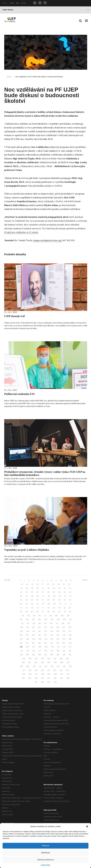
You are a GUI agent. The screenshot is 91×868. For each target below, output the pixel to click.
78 (48, 608)
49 (54, 596)
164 (70, 643)
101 (68, 616)
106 (46, 619)
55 (32, 600)
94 (28, 616)
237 (49, 678)
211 (40, 666)
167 (34, 647)
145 (64, 635)
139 (27, 635)
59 (54, 600)
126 (58, 627)
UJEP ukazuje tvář (15, 316)
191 (70, 655)
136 (64, 631)
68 (49, 604)
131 (34, 631)
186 (40, 655)
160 (46, 643)
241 (36, 682)
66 (38, 604)
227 (36, 674)
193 (30, 659)
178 (46, 651)
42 (70, 592)
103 (27, 619)
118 (63, 623)
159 (39, 643)
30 (59, 588)
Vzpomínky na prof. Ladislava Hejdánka (27, 550)
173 (70, 647)
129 (22, 631)
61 (65, 600)
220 (42, 670)
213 (52, 666)
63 (21, 604)
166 (27, 647)
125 (52, 627)
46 (38, 596)
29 (54, 588)
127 (64, 627)
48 (49, 596)
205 (55, 662)
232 (68, 674)
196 (49, 659)
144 (58, 635)
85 (32, 612)
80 (59, 608)
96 (40, 616)
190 (64, 655)
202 (36, 662)
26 (38, 588)
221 (49, 670)
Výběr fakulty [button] (46, 10)
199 (67, 659)
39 (54, 592)
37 (43, 592)
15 (32, 584)
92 (70, 612)
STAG (24, 3)
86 (37, 612)
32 (70, 588)
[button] (87, 826)
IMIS (18, 3)
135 (58, 631)
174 (22, 651)
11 (66, 580)
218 (30, 670)
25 (32, 588)
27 (43, 588)
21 (64, 584)
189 (58, 655)
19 (53, 584)
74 (27, 608)
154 (64, 639)
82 (70, 608)
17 (43, 584)
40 (59, 592)
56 (37, 600)
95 (34, 616)
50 (60, 596)
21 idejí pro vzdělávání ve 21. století (21, 232)
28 (48, 588)
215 (64, 666)
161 (52, 643)
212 (46, 666)
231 (62, 674)
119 (69, 623)
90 (59, 612)
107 (52, 619)
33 (21, 592)
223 (61, 670)
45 (32, 596)
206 (62, 662)
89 (54, 612)
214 (58, 666)
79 (54, 608)
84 (27, 612)
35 (32, 592)
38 (48, 592)
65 (32, 604)
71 (65, 604)
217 (24, 670)
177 (40, 651)
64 (27, 604)
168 (40, 647)
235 (36, 678)
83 (21, 612)
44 (27, 596)
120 (22, 627)
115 (45, 623)
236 (42, 678)
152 (52, 639)
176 (34, 651)
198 (61, 659)
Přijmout (45, 846)
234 (30, 678)
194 (36, 659)
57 (43, 600)
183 (21, 655)
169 (46, 647)
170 (52, 647)
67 (43, 604)
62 (70, 600)
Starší (85, 580)
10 (61, 580)
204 (49, 662)
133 (46, 631)
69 (54, 604)
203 (42, 662)
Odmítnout (45, 853)
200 (23, 662)
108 (58, 619)
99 (56, 616)
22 (69, 584)
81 (65, 608)
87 (43, 612)
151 (46, 639)
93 (23, 616)
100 (62, 616)
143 (52, 635)
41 (65, 592)
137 (70, 631)
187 (46, 655)
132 (40, 631)
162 (58, 643)
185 (34, 655)
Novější (7, 580)
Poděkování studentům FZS (19, 394)
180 (58, 651)
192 (24, 659)
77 (43, 608)
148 (28, 639)
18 (48, 584)
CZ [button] (5, 3)
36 (37, 592)
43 (21, 596)
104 (33, 619)
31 (65, 588)
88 (48, 612)
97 (45, 616)
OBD (12, 3)
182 (70, 651)
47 (43, 596)
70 (60, 604)
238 (55, 678)
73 (21, 608)
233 (23, 678)
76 (38, 608)
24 (27, 588)
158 (33, 643)
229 (49, 674)
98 (51, 616)
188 (52, 655)
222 (55, 670)
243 (49, 682)
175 (28, 651)
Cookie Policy (46, 865)
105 (40, 619)
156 (21, 643)
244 (55, 682)
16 (38, 584)
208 (21, 666)
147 (21, 639)
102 (21, 619)
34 (27, 592)
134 (52, 631)
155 (70, 639)
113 (34, 623)
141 (39, 635)
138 (21, 635)
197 (55, 659)
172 (64, 647)
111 (22, 623)
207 (68, 662)
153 (58, 639)
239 (61, 678)
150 (40, 639)
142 (45, 635)
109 (64, 619)
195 (43, 659)
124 (45, 627)
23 (21, 588)
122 (33, 627)
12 (71, 580)
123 (39, 627)
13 (22, 584)
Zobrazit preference (45, 860)
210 (34, 666)
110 (70, 619)
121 (27, 627)
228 (43, 674)
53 (21, 600)
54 (27, 600)
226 (30, 674)
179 (52, 651)
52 (70, 596)
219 (36, 670)
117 (57, 623)
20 (59, 584)
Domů (9, 77)
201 (30, 662)
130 (28, 631)
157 (27, 643)
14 (27, 584)
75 (32, 608)
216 (70, 666)
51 (65, 596)
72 (70, 604)
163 (64, 643)
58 (48, 600)
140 (33, 635)
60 (59, 600)
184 (27, 655)
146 (70, 635)
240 (68, 678)
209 (28, 666)
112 (28, 623)
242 (42, 682)
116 (51, 623)
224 (67, 670)
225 (24, 674)
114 (40, 623)
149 (34, 639)
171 (58, 647)
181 (64, 651)
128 (70, 627)
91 (65, 612)
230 (55, 674)
